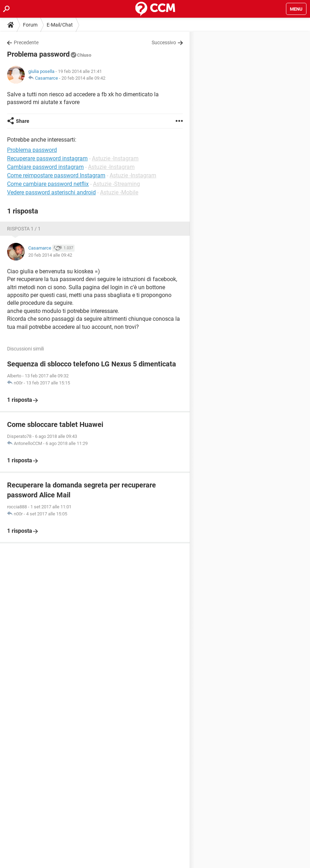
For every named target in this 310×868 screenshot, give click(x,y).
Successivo (164, 42)
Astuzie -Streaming (116, 184)
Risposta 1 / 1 (24, 229)
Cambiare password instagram (45, 167)
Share (23, 121)
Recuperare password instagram (47, 158)
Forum (30, 25)
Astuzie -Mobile (119, 192)
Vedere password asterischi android (51, 192)
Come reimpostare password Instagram (56, 175)
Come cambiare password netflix (48, 184)
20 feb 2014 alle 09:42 (83, 78)
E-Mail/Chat (60, 25)
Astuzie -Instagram (115, 158)
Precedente (26, 42)
